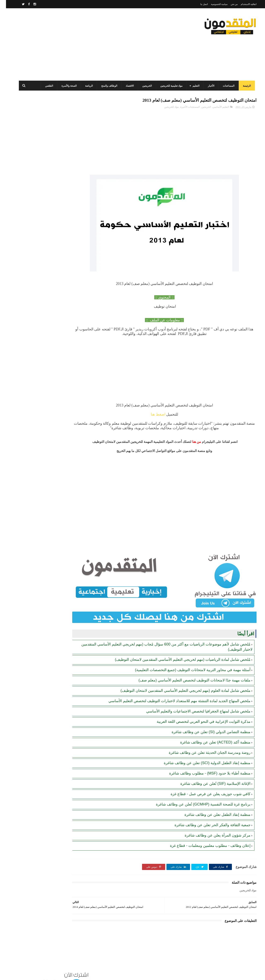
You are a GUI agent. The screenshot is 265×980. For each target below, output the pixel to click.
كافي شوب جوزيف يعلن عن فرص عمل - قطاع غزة (205, 784)
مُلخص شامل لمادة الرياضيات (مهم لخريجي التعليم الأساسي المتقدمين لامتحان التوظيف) (177, 649)
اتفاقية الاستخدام (243, 4)
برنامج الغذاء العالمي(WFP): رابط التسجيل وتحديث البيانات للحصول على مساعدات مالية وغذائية (41, 291)
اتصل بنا (198, 4)
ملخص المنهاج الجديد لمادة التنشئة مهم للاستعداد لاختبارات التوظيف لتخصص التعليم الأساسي (173, 691)
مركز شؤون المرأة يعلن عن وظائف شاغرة (212, 825)
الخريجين (143, 86)
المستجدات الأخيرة (184, 108)
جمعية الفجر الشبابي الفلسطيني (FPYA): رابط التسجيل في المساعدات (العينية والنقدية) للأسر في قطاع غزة (39, 272)
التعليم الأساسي (215, 108)
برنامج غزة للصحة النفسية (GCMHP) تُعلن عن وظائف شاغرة (197, 794)
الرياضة (85, 86)
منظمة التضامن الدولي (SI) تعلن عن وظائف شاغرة (205, 722)
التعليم (192, 86)
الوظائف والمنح (105, 86)
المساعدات (224, 86)
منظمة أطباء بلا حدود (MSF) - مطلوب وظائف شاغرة (204, 763)
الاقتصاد (125, 86)
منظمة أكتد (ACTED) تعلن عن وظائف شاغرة (209, 732)
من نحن (228, 4)
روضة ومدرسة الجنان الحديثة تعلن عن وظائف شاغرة (204, 742)
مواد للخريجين (165, 108)
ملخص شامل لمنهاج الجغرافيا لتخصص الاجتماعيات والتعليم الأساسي (192, 701)
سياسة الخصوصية (213, 4)
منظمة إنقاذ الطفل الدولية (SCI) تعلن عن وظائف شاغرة (201, 753)
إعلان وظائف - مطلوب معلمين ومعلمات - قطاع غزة (204, 835)
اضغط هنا (166, 415)
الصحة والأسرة (65, 86)
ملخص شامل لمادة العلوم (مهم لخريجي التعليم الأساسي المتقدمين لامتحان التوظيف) (179, 680)
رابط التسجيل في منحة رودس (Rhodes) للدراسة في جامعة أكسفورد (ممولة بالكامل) (40, 329)
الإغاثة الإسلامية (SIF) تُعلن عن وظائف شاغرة (209, 773)
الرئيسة (242, 86)
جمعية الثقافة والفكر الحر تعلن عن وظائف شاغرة (207, 815)
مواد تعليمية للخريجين (167, 86)
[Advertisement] (90, 44)
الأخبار (207, 86)
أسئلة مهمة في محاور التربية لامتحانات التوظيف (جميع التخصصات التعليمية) (187, 660)
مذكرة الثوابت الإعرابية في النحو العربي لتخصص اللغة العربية (198, 711)
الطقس (45, 86)
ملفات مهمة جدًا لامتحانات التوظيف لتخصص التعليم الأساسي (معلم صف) (189, 670)
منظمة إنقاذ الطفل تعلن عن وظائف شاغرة (211, 804)
